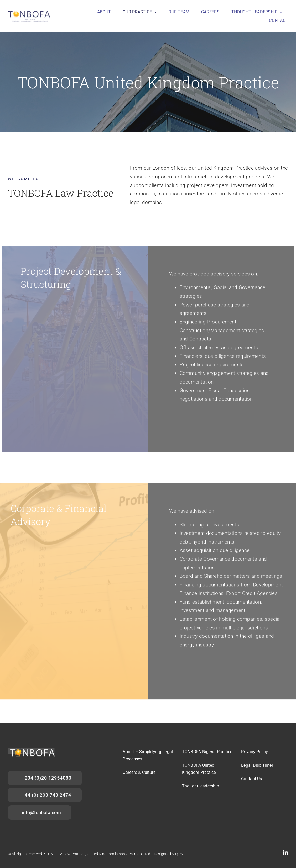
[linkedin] (285, 853)
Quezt (180, 854)
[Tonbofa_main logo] (30, 12)
